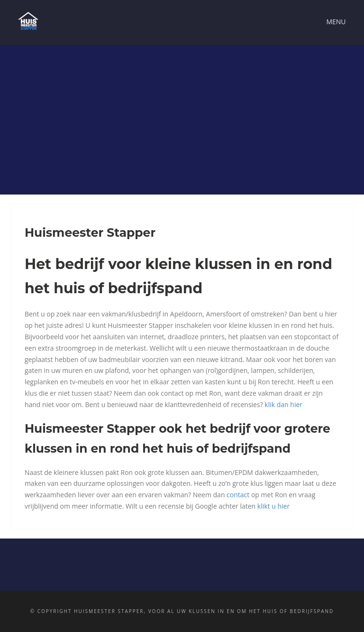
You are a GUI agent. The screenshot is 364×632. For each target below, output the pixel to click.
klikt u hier (273, 506)
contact (238, 495)
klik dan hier (283, 404)
